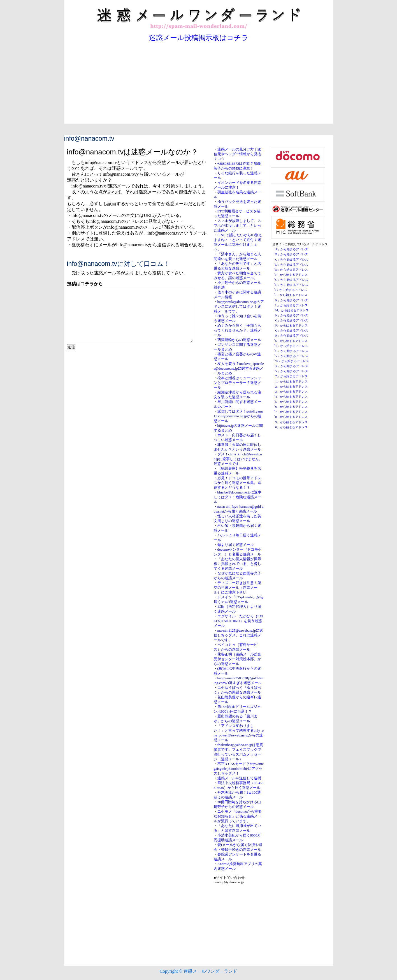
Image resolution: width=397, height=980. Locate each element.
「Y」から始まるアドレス (290, 371)
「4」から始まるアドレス (290, 397)
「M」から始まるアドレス (291, 310)
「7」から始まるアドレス (290, 412)
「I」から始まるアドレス (290, 290)
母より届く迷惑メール (236, 545)
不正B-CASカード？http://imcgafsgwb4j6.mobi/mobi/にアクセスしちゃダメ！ (239, 769)
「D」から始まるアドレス (290, 265)
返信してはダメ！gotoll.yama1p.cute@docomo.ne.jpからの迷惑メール (239, 416)
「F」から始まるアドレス (290, 275)
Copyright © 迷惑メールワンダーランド (198, 971)
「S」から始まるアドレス (290, 341)
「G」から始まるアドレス (290, 280)
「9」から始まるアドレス (290, 422)
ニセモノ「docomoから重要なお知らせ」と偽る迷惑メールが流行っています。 (238, 816)
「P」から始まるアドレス (290, 325)
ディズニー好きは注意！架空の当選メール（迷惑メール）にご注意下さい (237, 588)
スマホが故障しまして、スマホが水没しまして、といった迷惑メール (237, 226)
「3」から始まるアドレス (290, 392)
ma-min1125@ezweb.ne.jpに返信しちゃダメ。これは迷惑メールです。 (239, 635)
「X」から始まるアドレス (290, 366)
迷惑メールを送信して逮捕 (239, 778)
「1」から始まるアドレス (290, 382)
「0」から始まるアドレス (290, 427)
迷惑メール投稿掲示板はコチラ (199, 38)
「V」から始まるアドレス (290, 356)
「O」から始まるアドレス (290, 320)
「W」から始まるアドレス (291, 361)
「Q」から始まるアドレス (290, 331)
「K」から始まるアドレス (290, 300)
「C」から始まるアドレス (290, 260)
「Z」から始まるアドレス (290, 376)
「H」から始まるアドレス (290, 285)
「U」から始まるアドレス (290, 351)
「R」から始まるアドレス (290, 336)
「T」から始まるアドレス (290, 346)
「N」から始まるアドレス (290, 315)
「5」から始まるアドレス (290, 402)
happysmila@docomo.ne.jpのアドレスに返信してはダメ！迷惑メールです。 (239, 307)
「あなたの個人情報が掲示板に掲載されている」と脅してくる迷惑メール (237, 564)
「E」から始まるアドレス (290, 270)
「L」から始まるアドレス (290, 305)
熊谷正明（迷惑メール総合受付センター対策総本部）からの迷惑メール (237, 659)
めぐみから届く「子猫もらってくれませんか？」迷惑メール (237, 330)
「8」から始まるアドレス (290, 417)
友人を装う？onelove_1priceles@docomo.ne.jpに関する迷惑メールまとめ (239, 369)
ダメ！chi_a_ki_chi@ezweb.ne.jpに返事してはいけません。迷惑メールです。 (238, 459)
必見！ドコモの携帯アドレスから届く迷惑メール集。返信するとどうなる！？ (237, 483)
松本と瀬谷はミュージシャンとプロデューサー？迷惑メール (237, 383)
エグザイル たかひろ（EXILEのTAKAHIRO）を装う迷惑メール (239, 621)
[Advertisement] (199, 84)
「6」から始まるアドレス (290, 407)
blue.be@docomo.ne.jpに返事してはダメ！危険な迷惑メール (238, 497)
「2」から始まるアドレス (290, 387)
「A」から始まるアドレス (290, 249)
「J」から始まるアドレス (290, 295)
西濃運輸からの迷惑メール (239, 340)
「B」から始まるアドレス (290, 254)
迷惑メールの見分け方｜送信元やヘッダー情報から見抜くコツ (237, 154)
